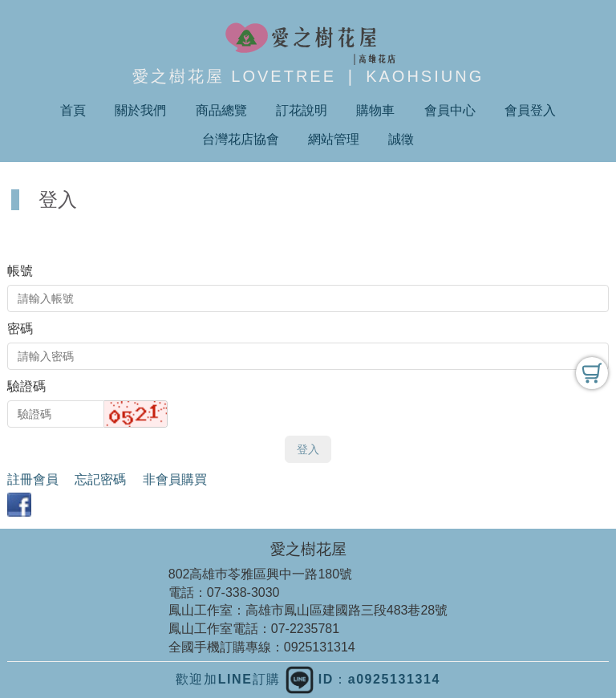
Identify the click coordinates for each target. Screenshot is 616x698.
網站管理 (334, 139)
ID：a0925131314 (363, 679)
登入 (308, 449)
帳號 (20, 271)
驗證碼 (26, 386)
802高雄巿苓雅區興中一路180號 (260, 574)
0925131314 (320, 647)
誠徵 (401, 139)
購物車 (375, 110)
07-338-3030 (243, 592)
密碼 (20, 329)
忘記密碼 (100, 479)
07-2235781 (305, 629)
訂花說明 (302, 110)
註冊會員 (33, 479)
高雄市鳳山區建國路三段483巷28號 (347, 610)
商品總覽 (221, 110)
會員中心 (450, 110)
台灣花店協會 (241, 139)
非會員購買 (175, 479)
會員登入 (530, 110)
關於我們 (140, 110)
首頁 (73, 110)
